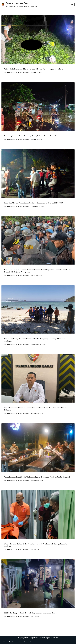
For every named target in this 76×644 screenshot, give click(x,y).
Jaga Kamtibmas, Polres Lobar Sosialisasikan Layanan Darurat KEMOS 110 (34, 203)
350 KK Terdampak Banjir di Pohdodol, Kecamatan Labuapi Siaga (30, 613)
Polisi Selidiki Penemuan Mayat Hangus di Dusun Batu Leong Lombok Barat (34, 69)
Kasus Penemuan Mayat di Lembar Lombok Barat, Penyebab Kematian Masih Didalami (35, 409)
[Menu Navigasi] (72, 5)
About (19, 642)
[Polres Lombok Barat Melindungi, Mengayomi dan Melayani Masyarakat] (20, 5)
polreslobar (11, 72)
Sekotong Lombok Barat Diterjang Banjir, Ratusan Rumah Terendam (31, 136)
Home (4, 642)
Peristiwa (26, 72)
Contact (28, 642)
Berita (20, 72)
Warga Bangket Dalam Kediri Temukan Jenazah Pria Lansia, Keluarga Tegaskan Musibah (36, 545)
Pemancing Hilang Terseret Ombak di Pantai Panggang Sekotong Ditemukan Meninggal (35, 340)
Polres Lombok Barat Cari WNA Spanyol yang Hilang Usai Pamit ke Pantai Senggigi (37, 477)
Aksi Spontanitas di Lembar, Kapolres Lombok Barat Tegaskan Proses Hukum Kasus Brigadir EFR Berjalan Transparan (38, 271)
